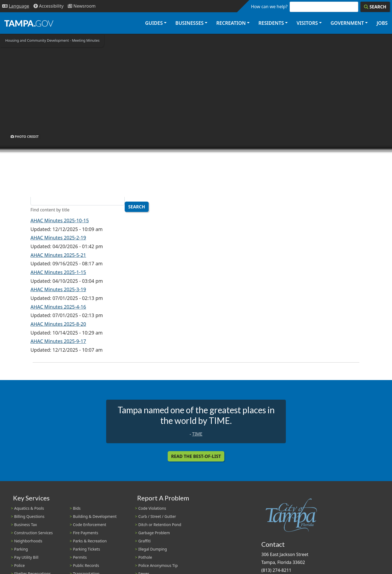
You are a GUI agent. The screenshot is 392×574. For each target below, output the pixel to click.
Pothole (145, 557)
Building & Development (95, 516)
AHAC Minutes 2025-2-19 (58, 238)
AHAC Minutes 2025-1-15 (58, 272)
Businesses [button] (189, 23)
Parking (21, 549)
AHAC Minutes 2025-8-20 (58, 324)
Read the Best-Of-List (196, 456)
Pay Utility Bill (26, 557)
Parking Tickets (86, 549)
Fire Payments (86, 533)
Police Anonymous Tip (158, 565)
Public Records (86, 565)
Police (19, 565)
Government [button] (347, 23)
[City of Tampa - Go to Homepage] (29, 23)
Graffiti (144, 541)
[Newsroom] (82, 6)
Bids (77, 508)
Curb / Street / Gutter (157, 516)
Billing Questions (29, 516)
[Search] (375, 7)
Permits (80, 557)
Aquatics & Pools (29, 508)
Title (35, 191)
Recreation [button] (231, 23)
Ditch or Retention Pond (160, 525)
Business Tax (26, 525)
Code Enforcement (90, 525)
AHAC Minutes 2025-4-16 (58, 307)
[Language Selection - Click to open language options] (16, 6)
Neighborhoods (28, 541)
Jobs (382, 23)
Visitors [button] (307, 23)
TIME (197, 434)
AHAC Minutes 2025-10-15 (60, 220)
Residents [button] (271, 23)
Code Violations (152, 508)
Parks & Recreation (90, 541)
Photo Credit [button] (25, 136)
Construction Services (33, 533)
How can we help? (269, 7)
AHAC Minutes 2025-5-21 (58, 255)
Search (137, 207)
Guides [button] (154, 23)
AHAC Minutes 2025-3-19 (58, 289)
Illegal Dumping (153, 549)
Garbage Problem (154, 533)
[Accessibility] (48, 6)
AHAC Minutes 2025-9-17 (58, 341)
